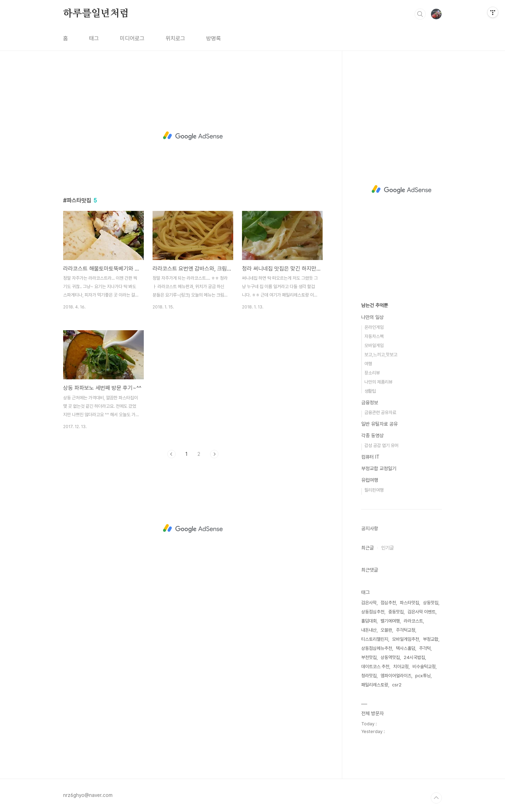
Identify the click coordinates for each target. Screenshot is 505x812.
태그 (94, 38)
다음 (214, 454)
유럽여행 (370, 480)
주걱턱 (425, 648)
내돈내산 (369, 630)
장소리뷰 (372, 373)
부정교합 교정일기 (379, 468)
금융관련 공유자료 (380, 412)
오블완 (386, 630)
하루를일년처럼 (96, 14)
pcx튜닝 (423, 676)
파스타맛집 (409, 603)
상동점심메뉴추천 (377, 648)
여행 (368, 364)
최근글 (368, 548)
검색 (420, 14)
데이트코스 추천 (375, 667)
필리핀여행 (374, 490)
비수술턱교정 (424, 667)
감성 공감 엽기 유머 (381, 445)
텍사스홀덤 (406, 648)
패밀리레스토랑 (375, 685)
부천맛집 (369, 657)
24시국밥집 (414, 657)
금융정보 (370, 402)
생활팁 (370, 391)
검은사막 (369, 603)
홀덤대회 (369, 621)
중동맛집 (396, 612)
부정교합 (431, 639)
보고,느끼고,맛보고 (381, 355)
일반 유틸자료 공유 (379, 424)
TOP (436, 798)
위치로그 (175, 38)
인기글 (388, 548)
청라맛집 (369, 676)
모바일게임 (374, 345)
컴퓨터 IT (370, 457)
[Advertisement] (193, 136)
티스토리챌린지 (375, 639)
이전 (171, 454)
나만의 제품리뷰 (378, 382)
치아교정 (401, 667)
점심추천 (388, 603)
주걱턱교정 (406, 630)
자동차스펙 (374, 336)
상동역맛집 (390, 657)
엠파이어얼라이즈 (396, 676)
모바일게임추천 (406, 639)
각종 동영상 (372, 435)
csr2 (397, 685)
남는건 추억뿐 (375, 305)
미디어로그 (132, 38)
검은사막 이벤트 (422, 612)
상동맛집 (431, 603)
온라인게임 (374, 327)
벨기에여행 (390, 621)
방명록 (214, 38)
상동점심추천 (373, 612)
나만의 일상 (372, 317)
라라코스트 (413, 621)
